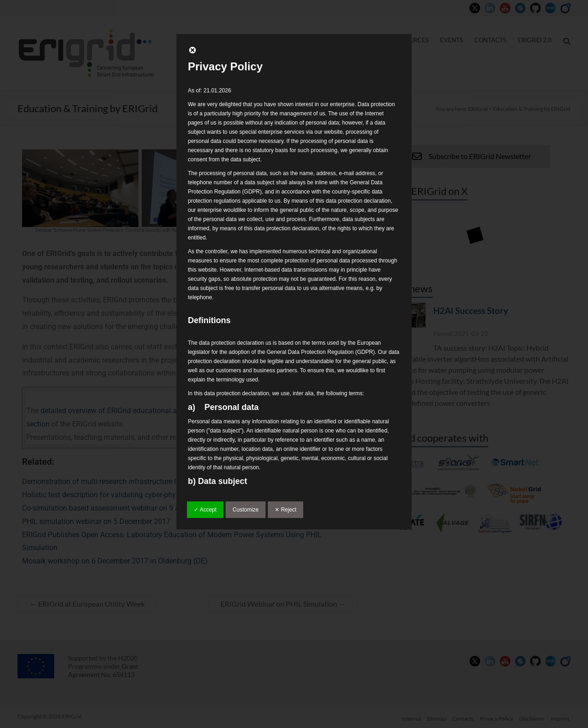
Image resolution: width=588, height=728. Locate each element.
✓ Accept (205, 510)
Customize (246, 510)
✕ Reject (286, 510)
